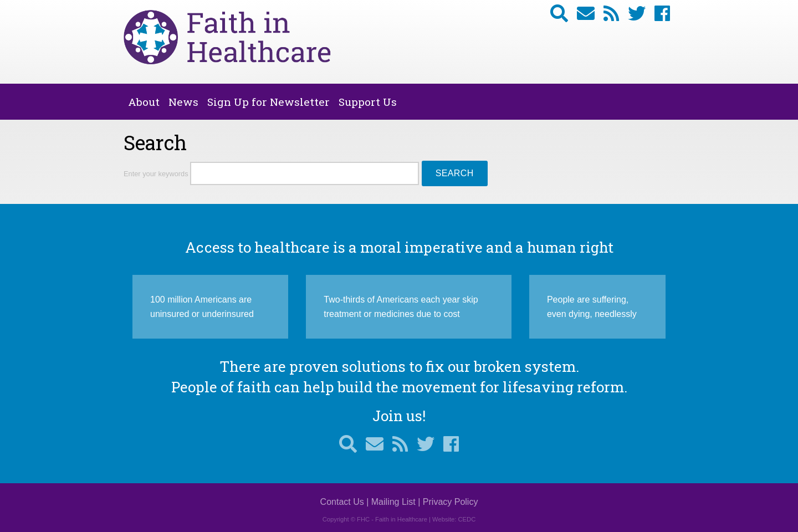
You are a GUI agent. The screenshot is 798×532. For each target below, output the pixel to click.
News (183, 102)
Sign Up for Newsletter (268, 102)
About (144, 102)
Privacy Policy (451, 502)
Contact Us (342, 502)
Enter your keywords (157, 174)
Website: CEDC (454, 519)
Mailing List (393, 502)
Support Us (368, 102)
